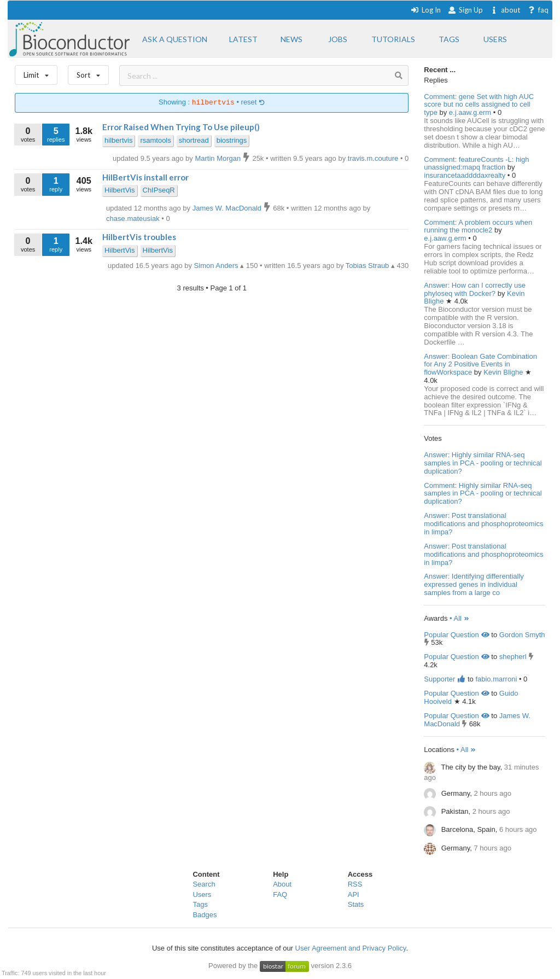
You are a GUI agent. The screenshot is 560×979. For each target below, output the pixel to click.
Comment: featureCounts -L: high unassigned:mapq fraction (476, 164)
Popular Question (456, 635)
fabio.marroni (496, 679)
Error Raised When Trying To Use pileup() (181, 127)
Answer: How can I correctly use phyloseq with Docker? (475, 289)
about (505, 10)
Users (202, 894)
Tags (200, 904)
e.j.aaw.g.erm (471, 112)
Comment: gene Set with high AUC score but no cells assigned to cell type (479, 105)
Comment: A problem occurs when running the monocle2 (478, 226)
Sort (88, 72)
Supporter (445, 679)
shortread (194, 140)
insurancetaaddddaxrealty (466, 175)
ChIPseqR (159, 190)
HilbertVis (119, 190)
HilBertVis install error (145, 177)
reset (253, 103)
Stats (356, 904)
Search (204, 884)
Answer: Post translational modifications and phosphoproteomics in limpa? (483, 524)
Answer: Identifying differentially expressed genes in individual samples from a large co (474, 584)
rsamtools (155, 140)
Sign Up (465, 10)
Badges (205, 915)
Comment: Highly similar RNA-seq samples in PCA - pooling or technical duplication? (483, 494)
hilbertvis (118, 140)
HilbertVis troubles (139, 237)
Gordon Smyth (522, 635)
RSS (355, 884)
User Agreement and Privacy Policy (351, 948)
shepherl (513, 657)
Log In (426, 10)
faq (538, 10)
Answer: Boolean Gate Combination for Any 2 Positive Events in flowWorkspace (480, 365)
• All (460, 618)
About (282, 884)
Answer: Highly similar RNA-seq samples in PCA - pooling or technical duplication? (483, 463)
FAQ (280, 894)
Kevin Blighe (504, 372)
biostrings (232, 140)
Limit (36, 72)
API (354, 894)
